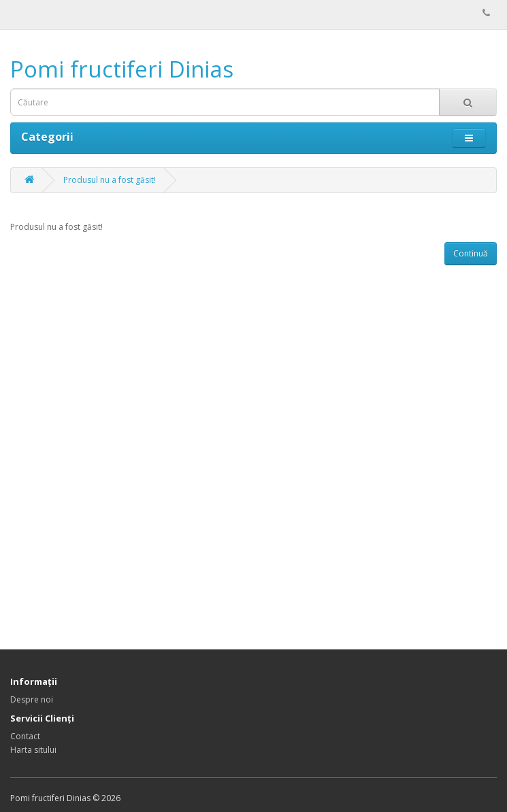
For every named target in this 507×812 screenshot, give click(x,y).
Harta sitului (33, 750)
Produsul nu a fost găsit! (110, 180)
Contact (25, 736)
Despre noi (32, 699)
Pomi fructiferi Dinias (122, 69)
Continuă (471, 253)
